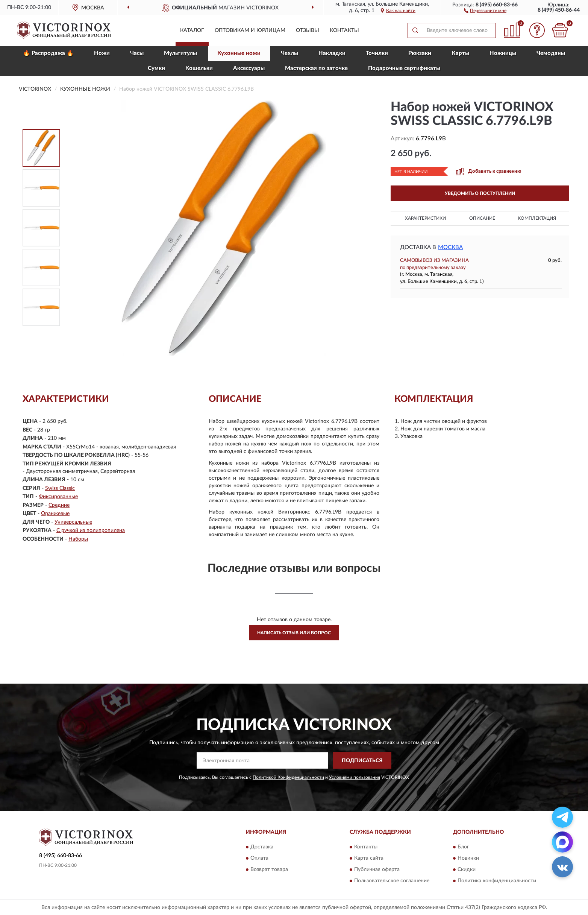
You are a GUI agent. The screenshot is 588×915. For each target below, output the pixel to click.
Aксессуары (249, 68)
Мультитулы (180, 53)
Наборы (78, 539)
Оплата (259, 858)
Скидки (467, 869)
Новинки (468, 858)
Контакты (344, 30)
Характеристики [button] (425, 218)
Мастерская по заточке (316, 68)
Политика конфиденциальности (497, 881)
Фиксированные (58, 497)
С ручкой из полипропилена (91, 530)
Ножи (102, 53)
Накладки (332, 53)
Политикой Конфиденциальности (288, 777)
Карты (460, 53)
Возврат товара (269, 869)
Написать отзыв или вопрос (294, 633)
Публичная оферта (377, 869)
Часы (137, 53)
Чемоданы (551, 53)
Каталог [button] (192, 30)
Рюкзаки (420, 53)
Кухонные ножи (239, 53)
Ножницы (503, 53)
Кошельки (199, 68)
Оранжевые (55, 514)
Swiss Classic (60, 488)
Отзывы (308, 30)
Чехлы (289, 53)
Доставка (262, 847)
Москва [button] (450, 247)
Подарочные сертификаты (404, 68)
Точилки (377, 53)
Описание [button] (482, 218)
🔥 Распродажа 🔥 (48, 53)
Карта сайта (369, 858)
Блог (463, 847)
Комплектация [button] (537, 218)
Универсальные (73, 522)
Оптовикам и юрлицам (250, 30)
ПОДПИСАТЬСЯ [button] (362, 761)
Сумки (156, 68)
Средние (59, 505)
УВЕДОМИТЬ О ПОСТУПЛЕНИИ (480, 193)
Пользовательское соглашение (392, 881)
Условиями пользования (355, 777)
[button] (485, 10)
